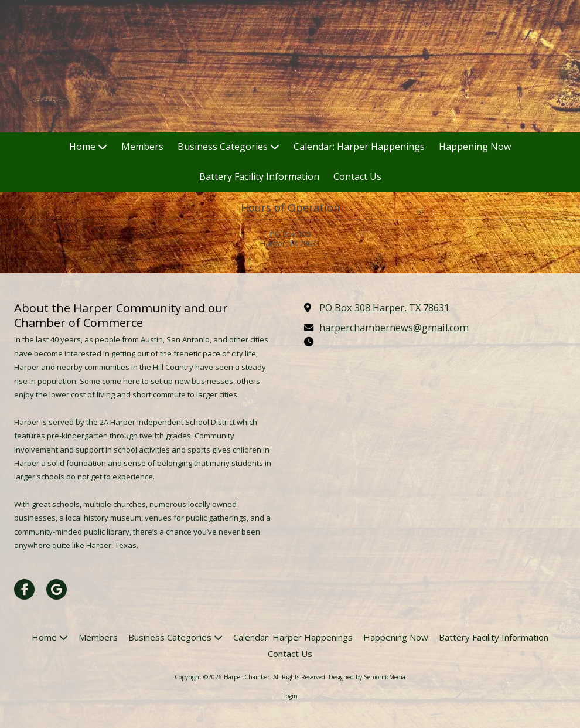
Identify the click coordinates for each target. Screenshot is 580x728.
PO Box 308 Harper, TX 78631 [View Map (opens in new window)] (384, 308)
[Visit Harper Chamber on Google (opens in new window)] (57, 589)
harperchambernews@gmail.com (394, 328)
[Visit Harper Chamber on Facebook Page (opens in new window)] (24, 589)
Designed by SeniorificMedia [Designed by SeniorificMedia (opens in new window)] (367, 677)
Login (290, 696)
